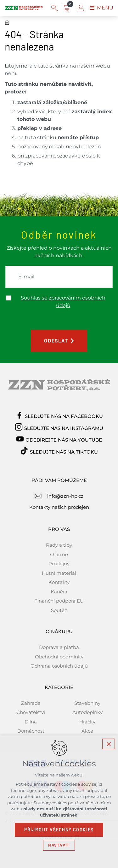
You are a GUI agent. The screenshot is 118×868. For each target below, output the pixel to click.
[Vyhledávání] (54, 8)
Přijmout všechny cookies (59, 830)
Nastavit (59, 845)
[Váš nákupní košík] (68, 8)
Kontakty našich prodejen (59, 507)
